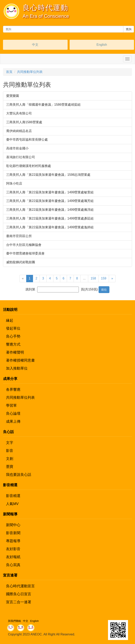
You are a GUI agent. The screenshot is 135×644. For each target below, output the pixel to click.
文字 (10, 443)
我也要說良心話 (19, 475)
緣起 (10, 320)
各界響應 (13, 390)
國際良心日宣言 (19, 594)
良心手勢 (13, 336)
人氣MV (12, 504)
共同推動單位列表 (30, 72)
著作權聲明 (15, 352)
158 (93, 278)
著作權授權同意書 (20, 360)
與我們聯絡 (14, 621)
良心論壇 (13, 413)
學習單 (11, 405)
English (102, 45)
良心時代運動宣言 (20, 586)
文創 (10, 459)
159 (104, 278)
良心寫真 (13, 565)
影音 (10, 451)
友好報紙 (13, 557)
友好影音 (13, 549)
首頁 (9, 72)
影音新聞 (13, 533)
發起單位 (13, 328)
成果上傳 (13, 421)
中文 (35, 45)
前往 (104, 290)
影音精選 (13, 496)
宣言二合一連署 (19, 602)
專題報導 (13, 541)
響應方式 (13, 344)
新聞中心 (13, 525)
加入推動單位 (17, 368)
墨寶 (10, 467)
